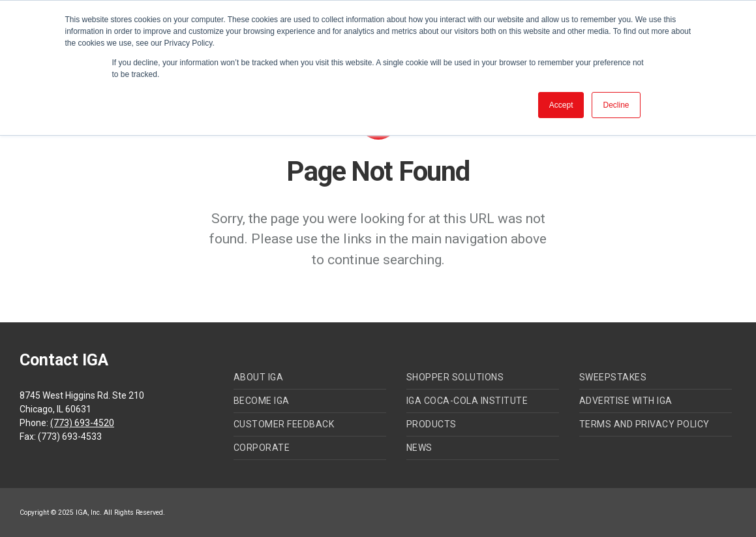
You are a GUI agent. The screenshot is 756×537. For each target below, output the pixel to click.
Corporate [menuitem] (262, 448)
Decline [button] (616, 105)
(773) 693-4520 (82, 423)
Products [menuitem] (431, 424)
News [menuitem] (419, 448)
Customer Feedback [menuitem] (284, 424)
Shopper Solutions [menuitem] (455, 377)
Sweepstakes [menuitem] (613, 377)
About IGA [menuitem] (259, 377)
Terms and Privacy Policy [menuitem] (644, 424)
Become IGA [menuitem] (262, 401)
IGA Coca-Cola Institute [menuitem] (467, 401)
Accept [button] (561, 105)
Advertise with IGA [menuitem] (626, 401)
